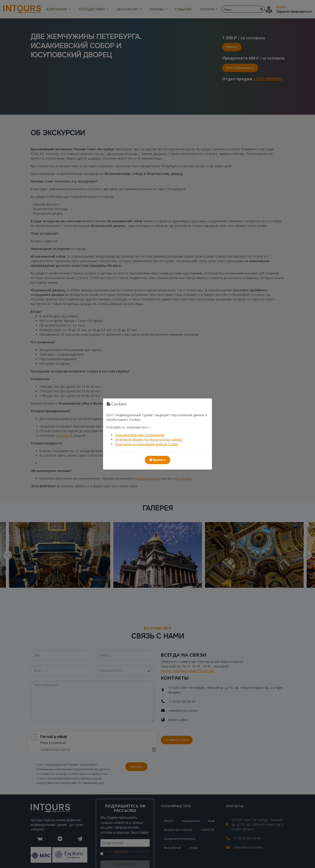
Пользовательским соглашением (140, 435)
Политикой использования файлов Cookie (146, 444)
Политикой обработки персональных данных (149, 439)
